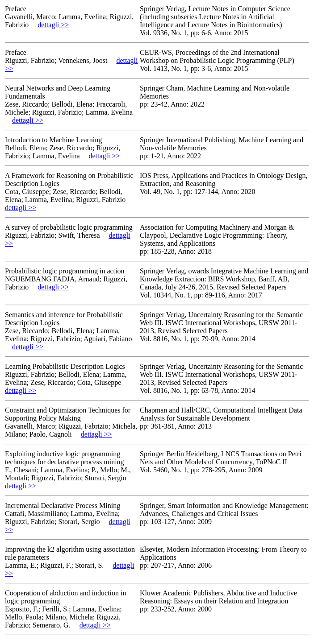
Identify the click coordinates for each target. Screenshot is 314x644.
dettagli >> (53, 25)
